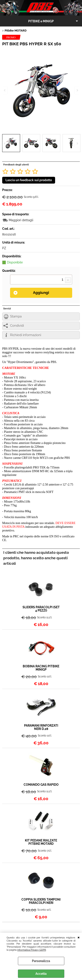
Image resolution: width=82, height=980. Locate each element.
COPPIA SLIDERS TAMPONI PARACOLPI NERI (41, 901)
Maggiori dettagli (21, 220)
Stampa (16, 316)
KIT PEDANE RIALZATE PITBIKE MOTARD (41, 842)
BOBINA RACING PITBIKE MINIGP (41, 668)
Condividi (17, 326)
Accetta (41, 974)
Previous (5, 143)
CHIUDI (79, 937)
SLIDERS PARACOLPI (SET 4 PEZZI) (41, 609)
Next (77, 143)
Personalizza (41, 961)
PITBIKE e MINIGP (41, 21)
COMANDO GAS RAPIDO (41, 785)
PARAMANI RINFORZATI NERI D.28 (41, 727)
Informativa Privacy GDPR (32, 950)
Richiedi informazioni (26, 335)
